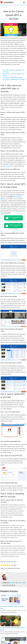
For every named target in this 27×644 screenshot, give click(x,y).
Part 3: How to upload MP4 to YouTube (13, 78)
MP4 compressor (9, 166)
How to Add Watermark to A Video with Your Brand (13, 629)
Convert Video (22, 583)
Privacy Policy (19, 640)
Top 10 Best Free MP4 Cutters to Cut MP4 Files (12, 608)
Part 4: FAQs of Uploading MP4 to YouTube (14, 79)
